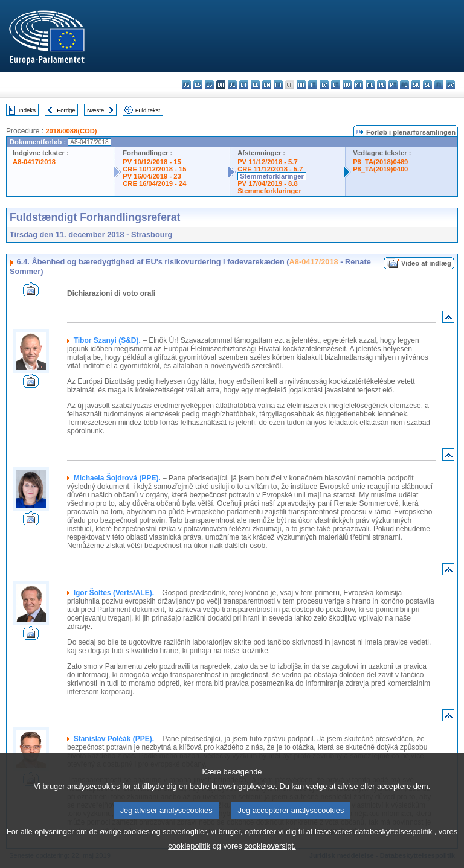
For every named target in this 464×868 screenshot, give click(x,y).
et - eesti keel (244, 85)
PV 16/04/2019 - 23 (152, 176)
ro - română (404, 85)
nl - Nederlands (370, 85)
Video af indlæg (426, 263)
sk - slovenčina (416, 85)
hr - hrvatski (301, 85)
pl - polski (382, 85)
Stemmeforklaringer (272, 176)
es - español (198, 85)
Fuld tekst (148, 110)
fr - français (278, 85)
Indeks (27, 110)
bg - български (186, 85)
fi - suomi (439, 85)
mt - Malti (359, 85)
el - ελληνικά (255, 85)
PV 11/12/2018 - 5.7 (268, 162)
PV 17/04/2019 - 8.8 (268, 183)
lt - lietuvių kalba (336, 85)
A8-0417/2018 (34, 162)
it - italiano (313, 85)
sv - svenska (450, 85)
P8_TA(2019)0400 (380, 169)
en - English (267, 85)
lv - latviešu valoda (324, 85)
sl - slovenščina (427, 85)
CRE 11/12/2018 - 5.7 (270, 169)
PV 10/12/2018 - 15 (152, 162)
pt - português (393, 85)
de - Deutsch (232, 85)
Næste (95, 110)
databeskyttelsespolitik (393, 850)
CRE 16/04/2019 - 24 (154, 183)
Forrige (66, 110)
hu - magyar (347, 85)
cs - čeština (209, 85)
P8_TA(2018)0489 (380, 162)
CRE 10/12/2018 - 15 (154, 169)
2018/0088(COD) (71, 131)
